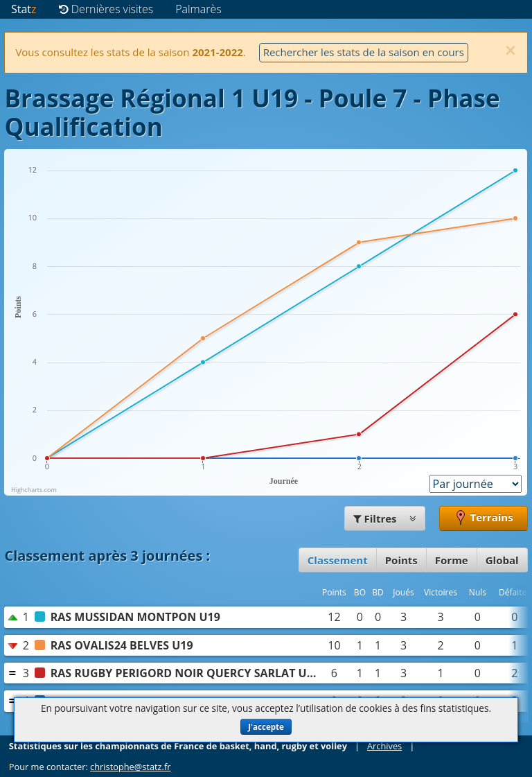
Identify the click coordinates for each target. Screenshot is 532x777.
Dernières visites (106, 9)
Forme (452, 560)
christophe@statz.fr (130, 767)
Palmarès (198, 9)
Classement (338, 560)
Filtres (385, 518)
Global (502, 560)
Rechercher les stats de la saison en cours (364, 52)
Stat (24, 9)
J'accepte (266, 727)
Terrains (484, 518)
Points (401, 560)
